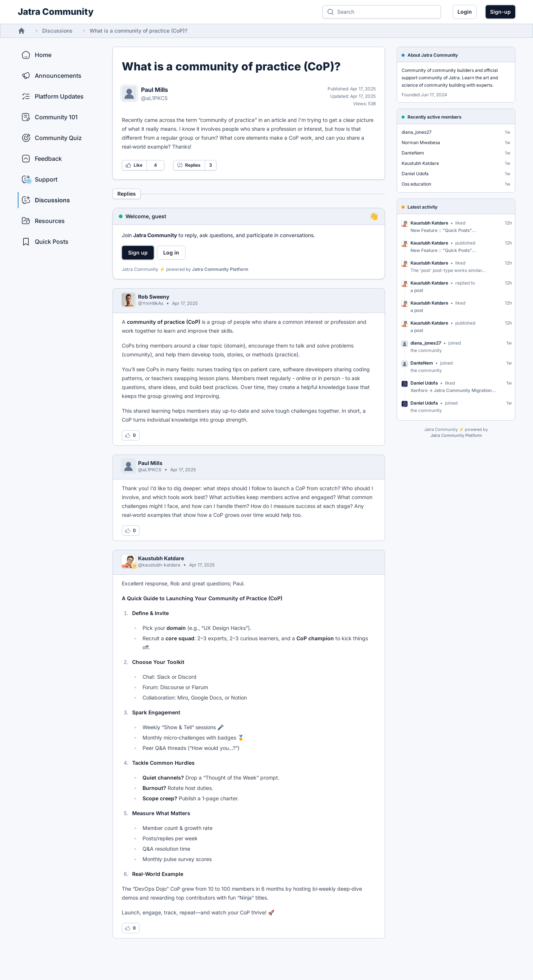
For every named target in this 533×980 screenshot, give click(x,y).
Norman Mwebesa (421, 142)
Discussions (57, 31)
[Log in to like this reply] (131, 435)
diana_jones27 (417, 132)
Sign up (138, 253)
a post (417, 290)
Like (134, 165)
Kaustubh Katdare (161, 558)
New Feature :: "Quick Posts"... (443, 230)
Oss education (416, 184)
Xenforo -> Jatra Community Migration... (453, 390)
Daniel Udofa (415, 174)
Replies (189, 165)
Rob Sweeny (154, 297)
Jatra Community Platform (220, 269)
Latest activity (423, 207)
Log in (171, 253)
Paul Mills (155, 90)
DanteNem (413, 153)
